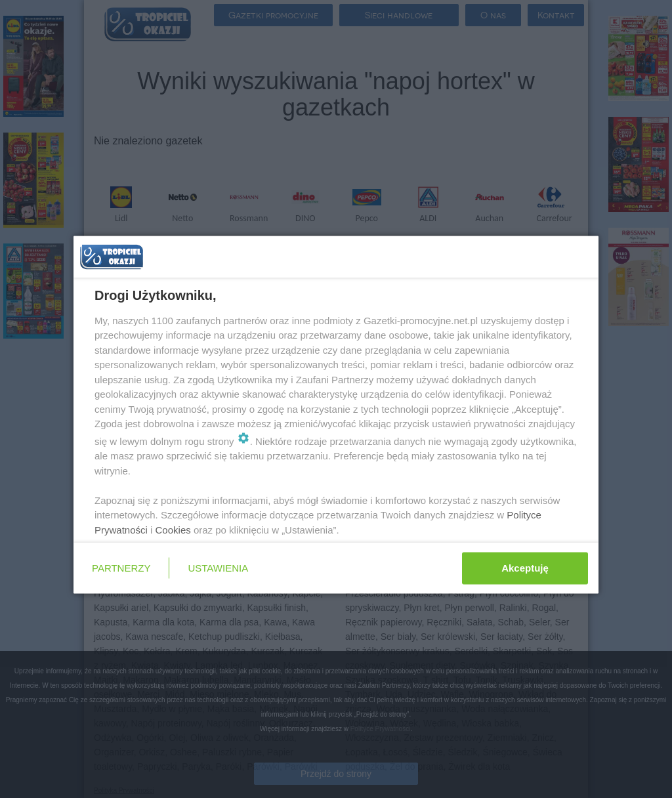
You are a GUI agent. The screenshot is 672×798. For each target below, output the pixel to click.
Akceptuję (525, 568)
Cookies (173, 529)
